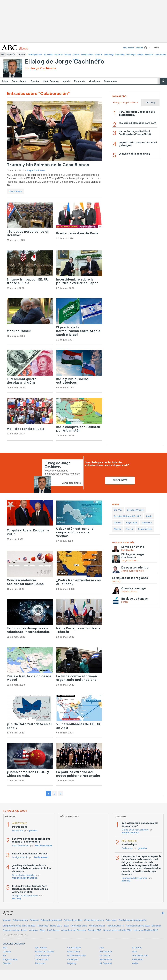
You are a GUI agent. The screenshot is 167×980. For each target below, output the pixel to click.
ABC (3, 55)
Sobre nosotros (20, 920)
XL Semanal (106, 963)
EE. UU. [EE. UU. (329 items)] (118, 510)
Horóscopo (43, 926)
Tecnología (131, 55)
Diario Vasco (74, 952)
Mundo (66, 81)
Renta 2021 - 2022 (59, 926)
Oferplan (7, 963)
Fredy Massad (41, 857)
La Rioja (7, 952)
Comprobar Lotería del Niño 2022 (19, 926)
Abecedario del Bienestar (74, 930)
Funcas (125, 602)
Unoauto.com (41, 959)
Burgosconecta (10, 959)
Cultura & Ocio (76, 55)
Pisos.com (40, 963)
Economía (120, 55)
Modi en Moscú (19, 331)
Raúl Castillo (127, 550)
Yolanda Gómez (129, 592)
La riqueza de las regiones (130, 578)
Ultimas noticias (97, 926)
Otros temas (110, 81)
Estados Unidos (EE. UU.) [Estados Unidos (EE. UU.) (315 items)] (128, 516)
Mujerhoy (72, 963)
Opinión (11, 55)
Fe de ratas (18, 831)
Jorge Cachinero (36, 170)
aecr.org (116, 581)
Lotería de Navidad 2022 (146, 930)
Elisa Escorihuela (43, 846)
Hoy (102, 948)
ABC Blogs (151, 103)
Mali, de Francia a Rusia (26, 429)
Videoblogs (109, 55)
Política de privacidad (51, 920)
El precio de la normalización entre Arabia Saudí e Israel (78, 331)
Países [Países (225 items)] (130, 529)
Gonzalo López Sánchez (25, 878)
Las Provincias (42, 955)
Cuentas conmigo (134, 588)
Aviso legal (111, 920)
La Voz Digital (74, 948)
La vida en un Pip (133, 547)
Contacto (34, 920)
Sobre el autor (19, 81)
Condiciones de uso (94, 920)
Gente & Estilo (99, 55)
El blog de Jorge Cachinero (65, 62)
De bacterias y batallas (24, 875)
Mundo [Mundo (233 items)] (118, 529)
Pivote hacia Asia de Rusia (77, 233)
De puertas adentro (135, 568)
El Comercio (106, 952)
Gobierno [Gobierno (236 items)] (147, 523)
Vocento (7, 920)
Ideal (134, 952)
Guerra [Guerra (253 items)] (118, 523)
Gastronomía (161, 55)
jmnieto (33, 831)
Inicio (5, 81)
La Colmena (53, 930)
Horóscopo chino (79, 926)
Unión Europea (51, 81)
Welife (135, 963)
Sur (4, 955)
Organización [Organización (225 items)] (145, 529)
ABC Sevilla (41, 948)
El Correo (137, 948)
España (35, 81)
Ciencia (67, 55)
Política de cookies (73, 920)
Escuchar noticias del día (15, 930)
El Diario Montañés (77, 955)
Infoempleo (73, 959)
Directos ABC (95, 930)
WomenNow (106, 959)
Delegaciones (88, 55)
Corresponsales (35, 55)
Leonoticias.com (140, 955)
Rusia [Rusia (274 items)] (149, 516)
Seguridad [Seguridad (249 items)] (132, 523)
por (40, 68)
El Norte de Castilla (44, 952)
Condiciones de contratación (132, 920)
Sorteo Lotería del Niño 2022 (117, 930)
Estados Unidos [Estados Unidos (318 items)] (135, 510)
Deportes (59, 55)
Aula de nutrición (21, 846)
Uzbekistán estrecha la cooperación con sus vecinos (75, 533)
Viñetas (140, 55)
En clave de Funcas (134, 599)
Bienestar (149, 55)
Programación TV (115, 926)
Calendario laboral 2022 (138, 926)
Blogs (22, 55)
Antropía (33, 930)
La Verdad (105, 955)
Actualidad (48, 55)
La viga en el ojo (20, 857)
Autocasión (138, 959)
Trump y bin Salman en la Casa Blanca (48, 165)
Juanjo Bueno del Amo (133, 571)
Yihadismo (94, 81)
